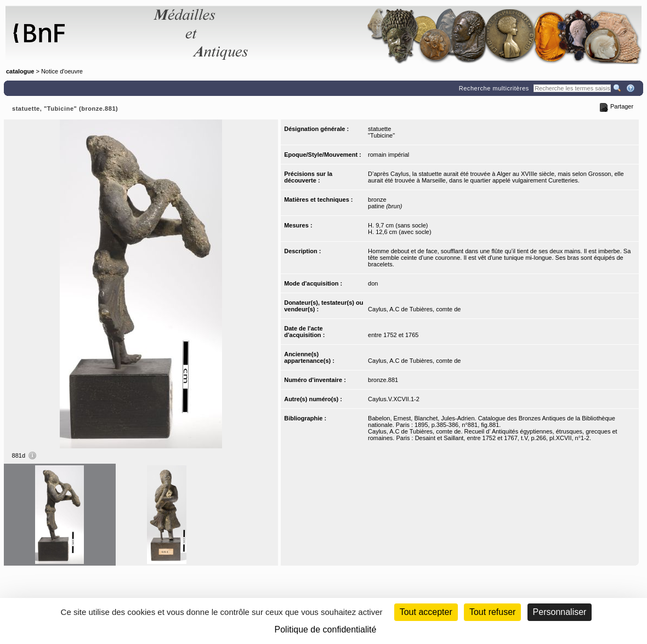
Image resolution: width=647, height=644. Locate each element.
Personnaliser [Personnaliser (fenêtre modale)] (560, 612)
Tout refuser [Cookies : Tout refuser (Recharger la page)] (492, 612)
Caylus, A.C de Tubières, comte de (414, 309)
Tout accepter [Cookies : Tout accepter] (426, 612)
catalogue (20, 71)
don (373, 283)
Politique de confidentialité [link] (326, 629)
